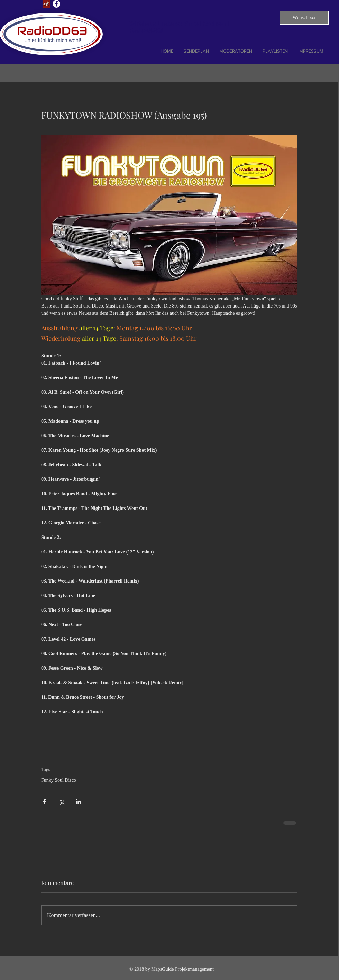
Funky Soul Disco (59, 780)
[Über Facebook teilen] (44, 802)
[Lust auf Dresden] (46, 4)
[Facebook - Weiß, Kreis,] (56, 4)
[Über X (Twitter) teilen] (61, 802)
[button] (304, 18)
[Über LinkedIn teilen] (78, 802)
